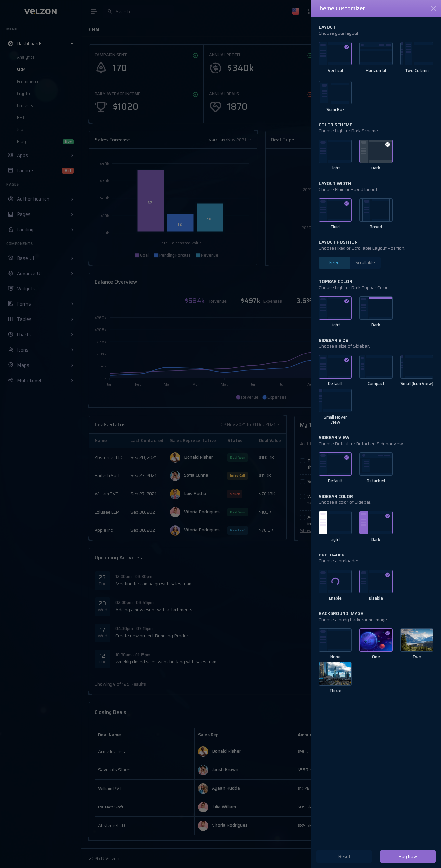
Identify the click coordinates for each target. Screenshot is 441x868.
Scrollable (365, 263)
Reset (344, 856)
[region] (376, 431)
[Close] (434, 8)
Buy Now (408, 856)
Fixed (334, 263)
